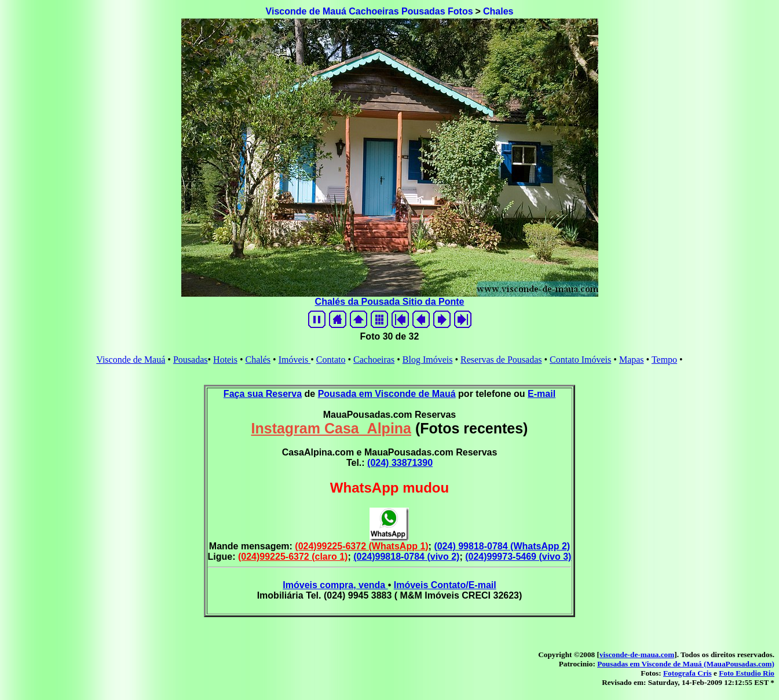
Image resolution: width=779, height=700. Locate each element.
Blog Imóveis (428, 360)
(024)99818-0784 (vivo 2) (406, 557)
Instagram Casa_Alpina (332, 428)
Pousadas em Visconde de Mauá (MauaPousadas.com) (686, 664)
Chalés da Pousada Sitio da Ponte (390, 302)
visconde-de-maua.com (637, 655)
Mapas (632, 360)
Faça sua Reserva (263, 394)
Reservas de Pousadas (501, 360)
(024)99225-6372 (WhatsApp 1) (361, 546)
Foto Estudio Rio (747, 673)
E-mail (542, 394)
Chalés (258, 360)
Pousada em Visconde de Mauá (387, 394)
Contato (331, 360)
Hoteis (225, 360)
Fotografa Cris (687, 673)
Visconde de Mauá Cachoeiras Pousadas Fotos (370, 11)
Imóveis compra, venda (335, 585)
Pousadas (191, 360)
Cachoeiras (374, 360)
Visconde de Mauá (131, 360)
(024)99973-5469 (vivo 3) (518, 557)
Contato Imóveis (580, 360)
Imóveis (295, 360)
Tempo (664, 360)
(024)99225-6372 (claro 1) (293, 557)
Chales (498, 11)
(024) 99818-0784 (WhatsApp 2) (502, 546)
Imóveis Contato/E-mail (445, 585)
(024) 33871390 (400, 463)
